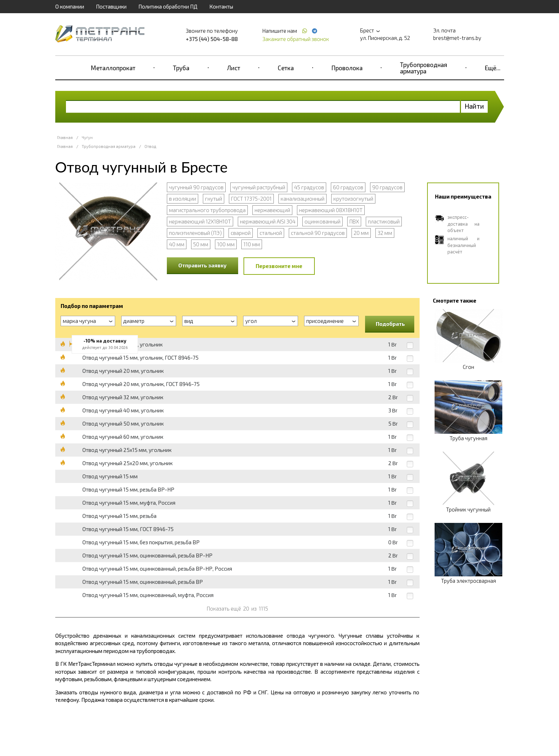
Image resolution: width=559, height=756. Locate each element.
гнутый (214, 199)
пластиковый (384, 221)
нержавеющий (272, 210)
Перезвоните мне (279, 266)
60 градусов (348, 187)
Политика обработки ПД (168, 6)
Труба (181, 68)
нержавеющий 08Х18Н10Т (331, 210)
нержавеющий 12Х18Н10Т (200, 221)
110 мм (252, 244)
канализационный (302, 199)
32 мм (385, 233)
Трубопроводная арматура (424, 68)
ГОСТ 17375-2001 (251, 199)
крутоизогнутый (353, 199)
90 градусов (387, 187)
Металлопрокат (113, 68)
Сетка (286, 68)
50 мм (201, 244)
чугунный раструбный (259, 187)
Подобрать (390, 324)
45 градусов (309, 187)
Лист (234, 68)
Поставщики (111, 6)
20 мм (361, 233)
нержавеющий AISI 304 (268, 221)
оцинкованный (322, 221)
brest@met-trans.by (457, 38)
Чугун (87, 137)
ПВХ (354, 221)
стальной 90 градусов (318, 233)
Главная (65, 137)
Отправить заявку (202, 265)
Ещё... (493, 68)
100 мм (226, 244)
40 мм (177, 244)
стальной (271, 233)
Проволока (347, 68)
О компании (70, 6)
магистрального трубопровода (207, 210)
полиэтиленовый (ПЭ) (195, 233)
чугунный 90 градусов (196, 187)
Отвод (150, 146)
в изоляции (183, 199)
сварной (241, 233)
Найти (474, 106)
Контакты (221, 6)
